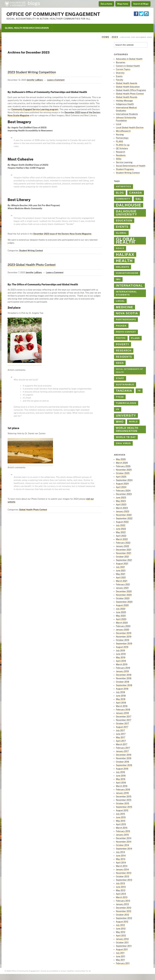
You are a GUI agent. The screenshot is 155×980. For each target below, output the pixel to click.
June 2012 (121, 929)
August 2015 (122, 810)
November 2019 (124, 637)
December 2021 (124, 550)
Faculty (120, 80)
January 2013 (122, 904)
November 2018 (124, 678)
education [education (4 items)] (124, 221)
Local (119, 124)
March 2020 (122, 623)
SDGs (119, 159)
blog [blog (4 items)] (120, 193)
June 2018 (121, 696)
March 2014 (122, 866)
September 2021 (124, 560)
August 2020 (122, 605)
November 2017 (124, 720)
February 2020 (123, 626)
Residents (121, 155)
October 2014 (123, 845)
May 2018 (121, 699)
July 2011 (120, 953)
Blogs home (123, 4)
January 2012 (122, 939)
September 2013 (124, 880)
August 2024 (122, 484)
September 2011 (124, 946)
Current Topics (123, 69)
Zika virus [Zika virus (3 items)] (123, 443)
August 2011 (122, 949)
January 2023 (123, 511)
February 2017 (123, 748)
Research (121, 152)
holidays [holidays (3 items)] (123, 267)
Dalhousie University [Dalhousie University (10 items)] (127, 213)
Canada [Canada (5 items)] (136, 193)
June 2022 (121, 529)
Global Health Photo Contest (33, 510)
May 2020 (121, 616)
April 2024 (121, 487)
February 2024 (123, 491)
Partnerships (122, 138)
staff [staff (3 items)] (120, 378)
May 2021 (121, 574)
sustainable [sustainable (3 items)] (125, 385)
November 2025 (124, 470)
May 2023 (121, 501)
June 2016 (121, 776)
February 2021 (123, 584)
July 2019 (120, 651)
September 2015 (124, 807)
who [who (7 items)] (120, 422)
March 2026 (122, 463)
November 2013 (124, 873)
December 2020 (124, 591)
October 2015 (123, 803)
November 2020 (124, 595)
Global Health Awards (127, 83)
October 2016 (123, 762)
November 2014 (124, 842)
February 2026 (123, 466)
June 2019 (121, 654)
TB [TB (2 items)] (139, 391)
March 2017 (122, 744)
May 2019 (121, 657)
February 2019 (123, 668)
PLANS (120, 141)
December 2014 (124, 838)
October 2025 (123, 473)
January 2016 (122, 793)
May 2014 (121, 859)
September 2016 (124, 765)
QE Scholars (122, 148)
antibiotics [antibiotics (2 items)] (124, 186)
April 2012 (121, 936)
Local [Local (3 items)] (120, 301)
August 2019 (122, 647)
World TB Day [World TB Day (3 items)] (126, 437)
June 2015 (121, 817)
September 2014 (124, 849)
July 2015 (120, 814)
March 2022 (122, 539)
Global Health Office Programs (131, 90)
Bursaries (121, 62)
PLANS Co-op (123, 145)
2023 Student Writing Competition (32, 72)
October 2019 (123, 640)
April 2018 (121, 703)
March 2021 (122, 581)
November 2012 (124, 911)
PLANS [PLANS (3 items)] (135, 338)
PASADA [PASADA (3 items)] (121, 326)
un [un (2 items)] (118, 409)
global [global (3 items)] (121, 233)
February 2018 (123, 710)
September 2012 (124, 918)
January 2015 (122, 835)
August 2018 (122, 689)
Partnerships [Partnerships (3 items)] (126, 320)
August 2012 (122, 922)
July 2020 (121, 609)
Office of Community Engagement (53, 14)
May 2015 (121, 821)
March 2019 (122, 664)
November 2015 (124, 800)
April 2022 (121, 536)
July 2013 (120, 883)
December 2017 (124, 717)
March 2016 (122, 786)
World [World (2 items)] (133, 422)
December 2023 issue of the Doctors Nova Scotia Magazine (62, 234)
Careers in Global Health (128, 66)
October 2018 (123, 682)
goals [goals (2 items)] (120, 248)
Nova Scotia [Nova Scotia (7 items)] (127, 313)
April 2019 (121, 661)
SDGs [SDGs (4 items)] (120, 363)
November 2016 (124, 758)
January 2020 (123, 630)
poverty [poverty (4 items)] (123, 344)
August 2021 (122, 564)
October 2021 (123, 557)
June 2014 (121, 856)
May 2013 (121, 890)
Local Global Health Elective (130, 128)
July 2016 (120, 772)
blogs (34, 3)
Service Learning (124, 162)
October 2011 (122, 943)
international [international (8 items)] (129, 286)
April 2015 (121, 824)
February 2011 (123, 963)
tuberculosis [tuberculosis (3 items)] (126, 403)
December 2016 (124, 755)
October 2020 (123, 598)
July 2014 (120, 852)
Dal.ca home (106, 4)
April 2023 (121, 505)
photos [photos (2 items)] (121, 338)
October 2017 (123, 724)
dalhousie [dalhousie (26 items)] (129, 205)
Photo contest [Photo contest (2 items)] (126, 332)
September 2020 (124, 602)
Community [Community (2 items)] (123, 199)
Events (119, 76)
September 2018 (124, 685)
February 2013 (123, 901)
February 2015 (123, 831)
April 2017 (121, 741)
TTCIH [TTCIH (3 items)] (120, 397)
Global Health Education (128, 87)
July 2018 (120, 692)
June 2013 (121, 887)
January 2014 (122, 870)
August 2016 (122, 769)
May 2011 (120, 960)
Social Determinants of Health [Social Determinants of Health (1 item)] (129, 371)
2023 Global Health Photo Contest (32, 265)
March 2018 (122, 706)
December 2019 (124, 633)
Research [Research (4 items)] (124, 350)
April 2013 (121, 894)
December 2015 (124, 797)
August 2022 (122, 522)
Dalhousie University (15, 4)
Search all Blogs (141, 4)
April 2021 (121, 578)
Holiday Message (124, 101)
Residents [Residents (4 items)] (124, 357)
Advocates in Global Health (129, 59)
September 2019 (124, 644)
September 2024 (124, 480)
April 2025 (121, 477)
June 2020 (121, 612)
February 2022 (123, 543)
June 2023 (121, 498)
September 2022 (124, 518)
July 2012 (120, 925)
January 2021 (122, 588)
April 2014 (121, 863)
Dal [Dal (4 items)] (139, 199)
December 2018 (124, 675)
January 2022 (123, 546)
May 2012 (121, 932)
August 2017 (122, 727)
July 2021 (120, 567)
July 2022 (121, 525)
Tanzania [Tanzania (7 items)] (124, 391)
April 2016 (121, 783)
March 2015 (122, 828)
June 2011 (121, 956)
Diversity (120, 73)
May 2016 (121, 779)
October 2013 (123, 876)
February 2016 (123, 790)
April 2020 (121, 619)
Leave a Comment (56, 80)
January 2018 (122, 713)
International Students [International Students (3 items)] (126, 293)
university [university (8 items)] (126, 415)
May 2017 (121, 737)
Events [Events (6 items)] (122, 227)
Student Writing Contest (31, 251)
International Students (127, 114)
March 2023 (122, 508)
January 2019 (122, 671)
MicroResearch (123, 131)
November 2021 (124, 553)
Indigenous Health (125, 104)
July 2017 (120, 730)
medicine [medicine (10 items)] (125, 307)
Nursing (120, 135)
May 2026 (121, 459)
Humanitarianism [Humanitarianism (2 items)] (127, 273)
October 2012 (123, 915)
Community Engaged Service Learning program (35, 109)
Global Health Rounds (127, 97)
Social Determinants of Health (131, 166)
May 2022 (121, 532)
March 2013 (122, 897)
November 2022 (124, 515)
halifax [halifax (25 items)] (125, 255)
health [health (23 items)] (124, 261)
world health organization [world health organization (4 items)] (127, 429)
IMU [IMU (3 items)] (118, 279)
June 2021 (121, 571)
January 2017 (122, 751)
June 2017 (121, 734)
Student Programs (125, 169)
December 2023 (124, 494)
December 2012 (124, 908)
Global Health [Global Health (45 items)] (126, 241)
